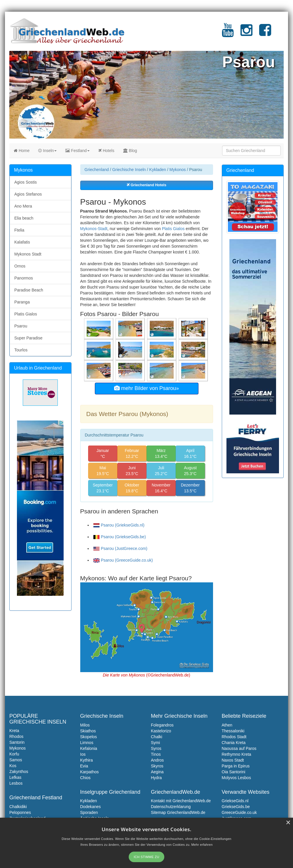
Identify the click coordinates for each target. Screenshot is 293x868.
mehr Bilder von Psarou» (146, 388)
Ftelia (19, 230)
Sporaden (89, 812)
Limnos (87, 743)
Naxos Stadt (233, 760)
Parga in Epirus (236, 766)
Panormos (24, 278)
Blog (130, 151)
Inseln (47, 151)
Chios (86, 778)
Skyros (157, 766)
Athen (227, 725)
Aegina (157, 772)
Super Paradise (28, 338)
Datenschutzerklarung (171, 807)
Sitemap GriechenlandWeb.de (178, 812)
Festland (77, 151)
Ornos (20, 266)
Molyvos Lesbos (236, 778)
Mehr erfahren (202, 845)
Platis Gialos (173, 229)
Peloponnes (20, 812)
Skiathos (88, 731)
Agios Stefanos (28, 194)
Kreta (14, 731)
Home (22, 151)
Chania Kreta (234, 743)
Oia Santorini (234, 772)
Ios (83, 754)
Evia (84, 766)
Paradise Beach (29, 290)
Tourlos (21, 350)
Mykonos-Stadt (94, 229)
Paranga (22, 302)
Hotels (106, 151)
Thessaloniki (233, 731)
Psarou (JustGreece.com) (121, 548)
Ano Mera (23, 206)
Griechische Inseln (129, 170)
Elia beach (24, 218)
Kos (13, 766)
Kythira (87, 760)
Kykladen (158, 170)
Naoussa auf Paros (239, 748)
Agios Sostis (26, 182)
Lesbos (16, 783)
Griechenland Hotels (146, 185)
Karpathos (90, 772)
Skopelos (89, 737)
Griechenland (97, 170)
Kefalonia (89, 748)
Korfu (14, 754)
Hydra (156, 778)
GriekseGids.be (236, 807)
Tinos (156, 754)
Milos (85, 725)
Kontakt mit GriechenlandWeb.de (181, 801)
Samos (16, 760)
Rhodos (16, 736)
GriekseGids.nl (235, 801)
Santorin (17, 742)
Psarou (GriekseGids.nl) (119, 525)
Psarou (21, 326)
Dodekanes (91, 807)
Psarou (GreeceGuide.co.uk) (123, 560)
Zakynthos (19, 772)
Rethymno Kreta (237, 754)
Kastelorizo (161, 731)
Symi (155, 743)
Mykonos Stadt (28, 254)
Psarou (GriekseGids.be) (120, 537)
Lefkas (15, 777)
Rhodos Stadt (234, 737)
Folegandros (162, 725)
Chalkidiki (18, 807)
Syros (156, 748)
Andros (157, 760)
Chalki (157, 737)
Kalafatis (22, 242)
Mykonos (178, 170)
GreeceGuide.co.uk (239, 812)
